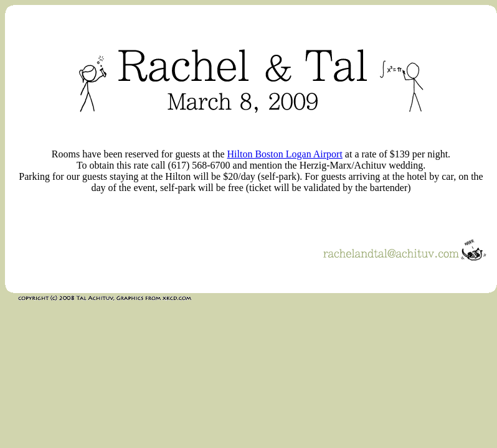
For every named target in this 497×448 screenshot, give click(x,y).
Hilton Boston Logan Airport (285, 154)
